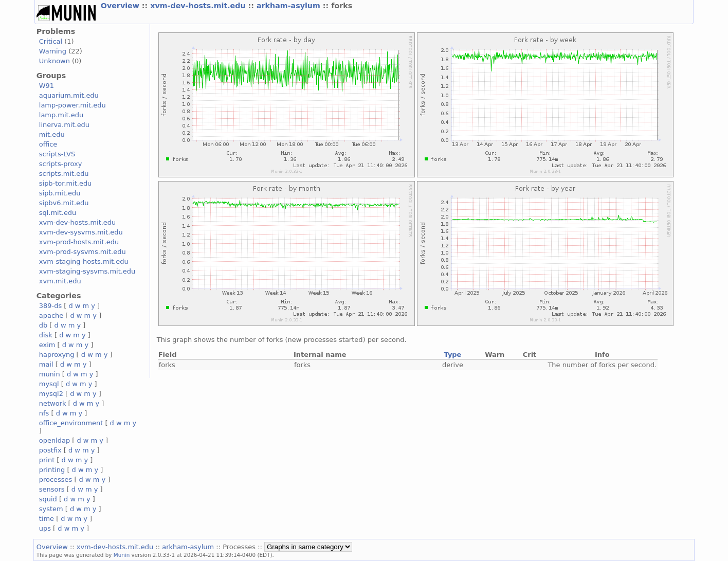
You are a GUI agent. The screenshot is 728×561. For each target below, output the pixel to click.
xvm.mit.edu (60, 281)
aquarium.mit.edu (69, 95)
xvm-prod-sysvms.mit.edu (83, 252)
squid (48, 499)
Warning (53, 51)
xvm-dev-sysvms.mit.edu (81, 232)
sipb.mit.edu (60, 193)
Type (453, 355)
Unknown (54, 61)
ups (45, 528)
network (53, 403)
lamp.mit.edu (61, 115)
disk (46, 335)
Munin (122, 555)
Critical (51, 41)
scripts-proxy (61, 164)
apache (51, 315)
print (47, 460)
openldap (54, 440)
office (48, 144)
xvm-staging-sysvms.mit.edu (87, 271)
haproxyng (57, 355)
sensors (52, 489)
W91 (47, 86)
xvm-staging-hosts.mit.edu (84, 261)
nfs (44, 413)
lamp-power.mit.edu (72, 105)
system (51, 509)
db (43, 325)
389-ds (50, 306)
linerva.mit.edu (64, 125)
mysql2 (51, 394)
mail (46, 364)
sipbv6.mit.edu (64, 203)
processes (56, 479)
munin (50, 374)
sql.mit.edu (58, 213)
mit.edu (52, 134)
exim (47, 345)
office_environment (71, 423)
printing (52, 470)
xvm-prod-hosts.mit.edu (79, 242)
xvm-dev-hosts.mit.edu (199, 6)
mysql (49, 384)
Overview (121, 6)
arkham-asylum (290, 6)
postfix (50, 450)
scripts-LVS (57, 154)
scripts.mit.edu (64, 174)
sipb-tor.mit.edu (66, 183)
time (47, 519)
